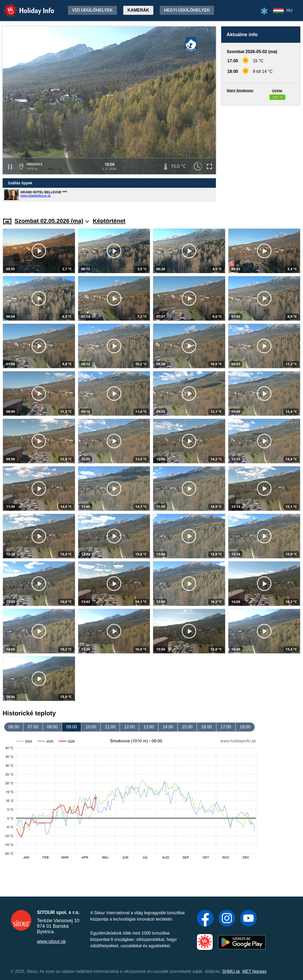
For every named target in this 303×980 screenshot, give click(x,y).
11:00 (110, 727)
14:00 (168, 727)
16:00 (206, 727)
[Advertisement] (261, 156)
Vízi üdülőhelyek (92, 10)
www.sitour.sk (51, 941)
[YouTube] (248, 919)
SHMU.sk (231, 971)
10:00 (91, 727)
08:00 (52, 727)
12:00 (129, 727)
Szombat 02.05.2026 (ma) (52, 221)
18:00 (245, 727)
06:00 (14, 727)
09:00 (72, 727)
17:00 (226, 727)
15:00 (187, 727)
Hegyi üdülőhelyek (187, 10)
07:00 (33, 727)
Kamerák (138, 10)
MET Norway (254, 971)
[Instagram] (227, 919)
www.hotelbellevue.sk (35, 196)
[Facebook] (205, 919)
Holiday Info (24, 7)
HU (289, 10)
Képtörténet (109, 221)
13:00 (149, 727)
